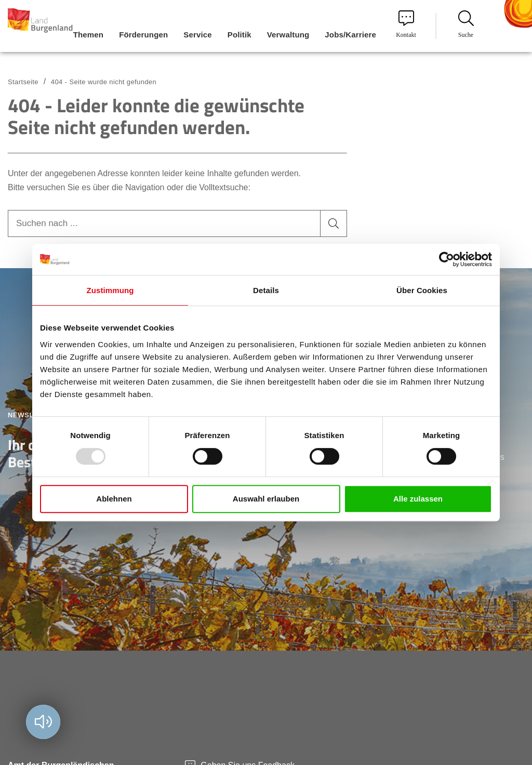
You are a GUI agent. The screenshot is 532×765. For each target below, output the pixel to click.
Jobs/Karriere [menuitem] (350, 35)
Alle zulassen (418, 499)
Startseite (23, 82)
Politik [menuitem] (240, 35)
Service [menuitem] (197, 35)
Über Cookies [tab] (422, 290)
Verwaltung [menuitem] (288, 35)
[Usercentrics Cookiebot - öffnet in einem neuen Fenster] (447, 259)
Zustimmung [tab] (110, 290)
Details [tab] (266, 290)
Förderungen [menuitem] (143, 35)
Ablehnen (114, 499)
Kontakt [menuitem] (406, 24)
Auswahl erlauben (266, 499)
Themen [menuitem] (88, 35)
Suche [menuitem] (466, 24)
